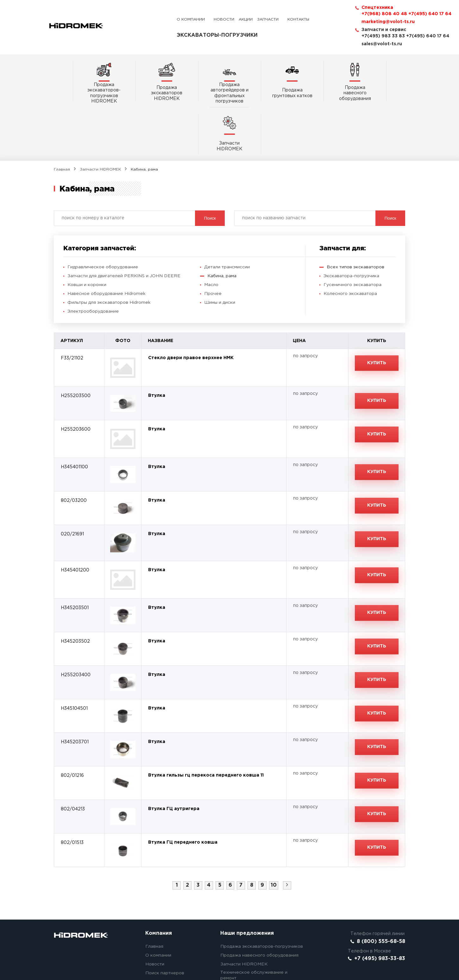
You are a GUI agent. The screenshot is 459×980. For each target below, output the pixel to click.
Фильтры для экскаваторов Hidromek (109, 250)
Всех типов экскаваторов (356, 215)
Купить (377, 311)
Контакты (298, 19)
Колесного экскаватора (351, 241)
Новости (224, 19)
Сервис (154, 939)
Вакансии (156, 947)
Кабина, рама (222, 223)
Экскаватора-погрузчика (352, 223)
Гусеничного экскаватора (353, 232)
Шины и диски (220, 250)
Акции (246, 19)
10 (274, 833)
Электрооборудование (93, 259)
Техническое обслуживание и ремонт (254, 923)
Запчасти (268, 19)
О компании (191, 19)
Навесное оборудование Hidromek (107, 241)
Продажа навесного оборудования (259, 903)
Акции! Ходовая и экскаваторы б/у (259, 934)
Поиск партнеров (165, 921)
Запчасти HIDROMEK (100, 117)
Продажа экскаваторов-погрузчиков (262, 894)
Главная (62, 117)
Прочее (213, 241)
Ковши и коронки (87, 232)
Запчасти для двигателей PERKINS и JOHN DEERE (125, 223)
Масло (211, 232)
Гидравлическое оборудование (103, 215)
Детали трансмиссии (227, 215)
